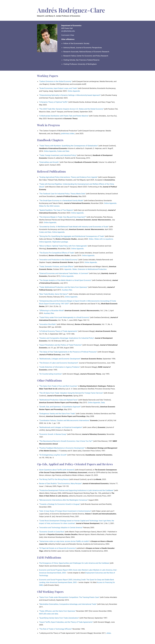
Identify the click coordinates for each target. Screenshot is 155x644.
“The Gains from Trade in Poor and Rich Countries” (58, 386)
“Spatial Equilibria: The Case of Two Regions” (56, 210)
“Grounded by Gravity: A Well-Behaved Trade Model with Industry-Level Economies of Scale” (74, 227)
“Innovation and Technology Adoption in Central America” (61, 528)
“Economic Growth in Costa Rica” (52, 532)
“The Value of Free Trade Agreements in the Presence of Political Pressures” (68, 352)
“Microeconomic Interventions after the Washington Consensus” (64, 500)
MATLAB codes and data (49, 614)
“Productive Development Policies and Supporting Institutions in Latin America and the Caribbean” (76, 490)
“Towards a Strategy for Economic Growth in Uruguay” (60, 504)
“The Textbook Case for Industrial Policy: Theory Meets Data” (62, 194)
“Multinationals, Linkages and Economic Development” (60, 359)
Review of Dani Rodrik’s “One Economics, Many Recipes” (61, 483)
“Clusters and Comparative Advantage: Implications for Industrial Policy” (67, 338)
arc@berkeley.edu (68, 31)
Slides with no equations (104, 239)
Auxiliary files (67, 290)
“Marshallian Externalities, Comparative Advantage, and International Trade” (68, 604)
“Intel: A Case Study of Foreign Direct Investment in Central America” (65, 511)
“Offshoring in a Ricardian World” (52, 311)
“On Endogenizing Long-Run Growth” (53, 455)
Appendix (68, 269)
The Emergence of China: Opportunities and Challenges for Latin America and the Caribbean (74, 563)
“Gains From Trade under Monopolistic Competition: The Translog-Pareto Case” (69, 597)
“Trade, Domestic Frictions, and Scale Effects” (56, 266)
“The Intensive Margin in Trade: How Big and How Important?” (63, 217)
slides (109, 633)
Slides (91, 239)
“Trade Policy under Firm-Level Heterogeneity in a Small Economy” (64, 317)
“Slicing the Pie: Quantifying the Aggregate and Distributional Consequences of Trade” (72, 236)
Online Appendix (74, 91)
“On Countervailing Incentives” (51, 374)
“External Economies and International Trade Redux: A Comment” (64, 273)
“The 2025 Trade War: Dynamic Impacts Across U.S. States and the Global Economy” (71, 109)
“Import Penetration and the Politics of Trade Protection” (61, 345)
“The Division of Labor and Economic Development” (59, 363)
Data (103, 403)
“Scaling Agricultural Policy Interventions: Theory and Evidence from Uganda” (68, 177)
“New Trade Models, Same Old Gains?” (54, 294)
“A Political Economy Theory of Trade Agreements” (58, 331)
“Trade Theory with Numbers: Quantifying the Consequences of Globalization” (69, 146)
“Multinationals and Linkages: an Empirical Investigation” (61, 427)
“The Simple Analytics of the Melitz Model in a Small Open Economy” (65, 280)
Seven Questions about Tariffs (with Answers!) (57, 470)
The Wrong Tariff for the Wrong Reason (54, 479)
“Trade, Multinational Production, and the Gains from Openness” (63, 287)
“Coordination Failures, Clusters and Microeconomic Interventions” (64, 420)
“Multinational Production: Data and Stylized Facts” (59, 400)
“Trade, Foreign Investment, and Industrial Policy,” (58, 155)
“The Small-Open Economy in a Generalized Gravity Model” (61, 200)
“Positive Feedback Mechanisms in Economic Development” (62, 448)
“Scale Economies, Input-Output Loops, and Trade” (58, 88)
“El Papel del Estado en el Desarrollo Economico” (58, 548)
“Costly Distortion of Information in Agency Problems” (60, 367)
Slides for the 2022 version (49, 206)
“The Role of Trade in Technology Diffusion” (56, 629)
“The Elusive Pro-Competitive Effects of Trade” (57, 253)
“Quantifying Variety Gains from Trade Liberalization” (59, 618)
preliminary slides (68, 133)
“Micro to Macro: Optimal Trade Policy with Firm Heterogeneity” (63, 246)
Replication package (60, 242)
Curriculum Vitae (68, 35)
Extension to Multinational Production (92, 269)
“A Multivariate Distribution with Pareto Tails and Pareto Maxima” (64, 116)
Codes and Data (63, 151)
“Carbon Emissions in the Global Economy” (55, 81)
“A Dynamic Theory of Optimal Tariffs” (53, 102)
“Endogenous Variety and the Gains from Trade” (57, 414)
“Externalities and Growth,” (49, 162)
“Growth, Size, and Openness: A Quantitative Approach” (60, 407)
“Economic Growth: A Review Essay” (53, 434)
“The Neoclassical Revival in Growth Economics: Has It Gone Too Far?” (66, 441)
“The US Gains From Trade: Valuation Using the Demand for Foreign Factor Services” (71, 393)
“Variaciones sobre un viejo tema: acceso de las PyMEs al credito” (64, 541)
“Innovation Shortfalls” (48, 324)
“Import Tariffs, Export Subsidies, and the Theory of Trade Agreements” (66, 622)
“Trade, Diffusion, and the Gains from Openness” (57, 611)
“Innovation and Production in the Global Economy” (59, 260)
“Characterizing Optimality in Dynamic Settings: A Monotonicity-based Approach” (70, 95)
